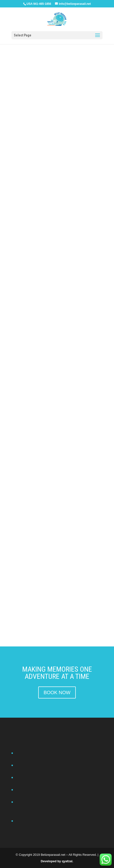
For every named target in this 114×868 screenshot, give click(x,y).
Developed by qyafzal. (57, 861)
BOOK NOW (57, 692)
